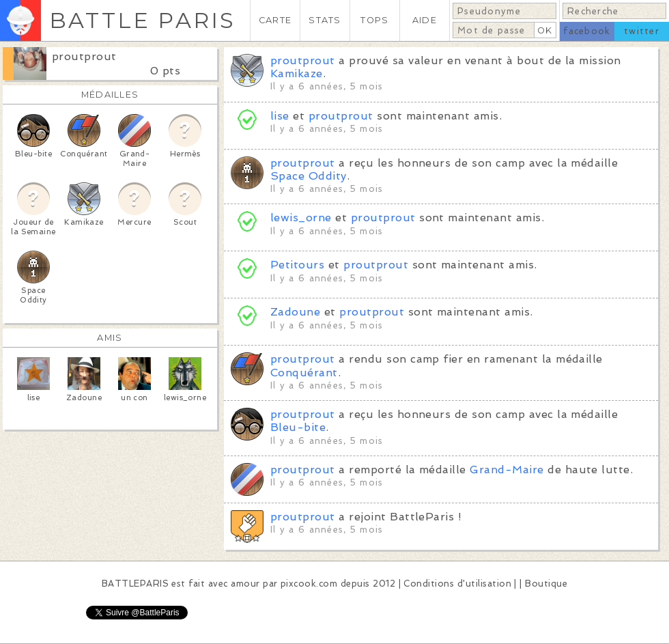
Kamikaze (297, 73)
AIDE (425, 20)
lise (280, 116)
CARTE (275, 20)
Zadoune (295, 312)
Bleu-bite (298, 427)
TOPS (374, 20)
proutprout (84, 56)
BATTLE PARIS (142, 20)
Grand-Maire (507, 470)
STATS (325, 20)
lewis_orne (301, 218)
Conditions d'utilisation (457, 584)
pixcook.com (309, 584)
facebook (587, 31)
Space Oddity (309, 176)
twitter (642, 31)
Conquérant (304, 373)
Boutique (546, 584)
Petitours (297, 265)
